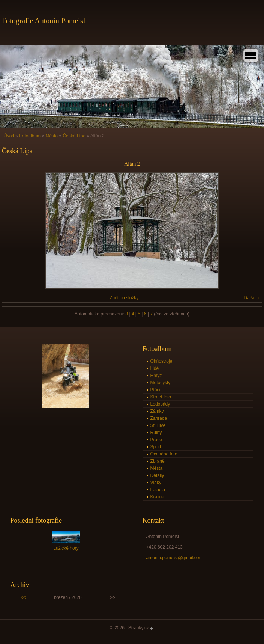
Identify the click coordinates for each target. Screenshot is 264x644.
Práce (156, 440)
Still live (158, 425)
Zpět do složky (124, 298)
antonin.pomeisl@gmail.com (175, 558)
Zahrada (159, 418)
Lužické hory (66, 548)
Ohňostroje (161, 361)
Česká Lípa (74, 136)
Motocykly (160, 383)
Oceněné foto (164, 454)
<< (23, 597)
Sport (156, 447)
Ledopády (160, 404)
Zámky (157, 411)
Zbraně (157, 461)
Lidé (155, 368)
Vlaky (156, 483)
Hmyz (156, 376)
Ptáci (155, 390)
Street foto (161, 397)
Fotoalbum (30, 136)
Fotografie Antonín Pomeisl (43, 21)
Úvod (9, 136)
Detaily (157, 475)
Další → (252, 298)
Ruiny (156, 433)
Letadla (158, 490)
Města (52, 136)
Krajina (157, 497)
